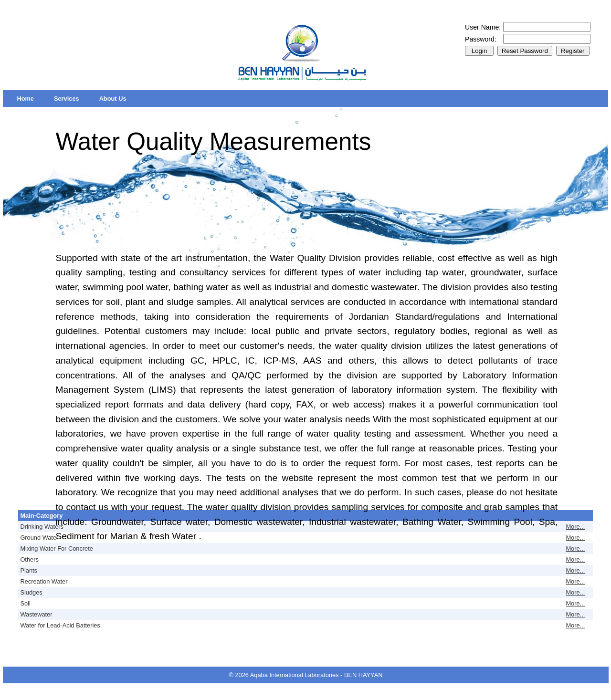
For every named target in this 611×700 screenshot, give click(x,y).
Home (25, 99)
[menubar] (71, 99)
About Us (113, 99)
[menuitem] (25, 99)
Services (67, 99)
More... (575, 527)
